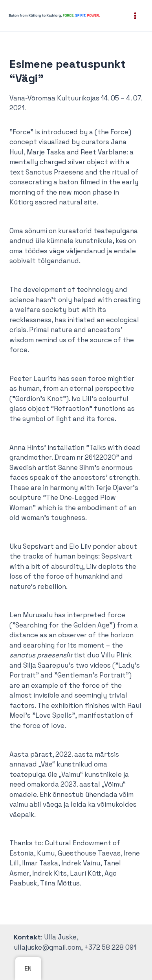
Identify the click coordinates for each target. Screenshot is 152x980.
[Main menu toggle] (136, 16)
